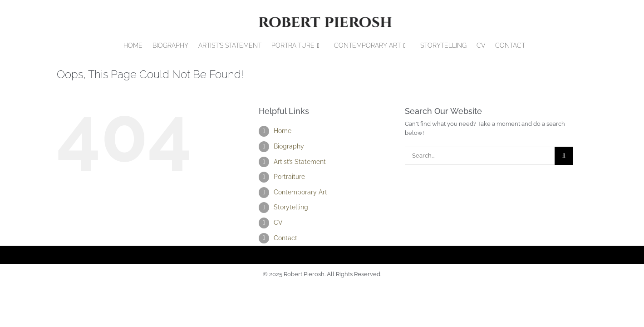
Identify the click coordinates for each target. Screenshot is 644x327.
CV (278, 223)
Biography (289, 146)
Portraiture (289, 177)
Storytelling (291, 207)
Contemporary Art (300, 192)
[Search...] (480, 156)
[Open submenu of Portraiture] (322, 46)
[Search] (564, 156)
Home (283, 131)
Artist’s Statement (300, 162)
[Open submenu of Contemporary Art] (408, 46)
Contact (285, 238)
